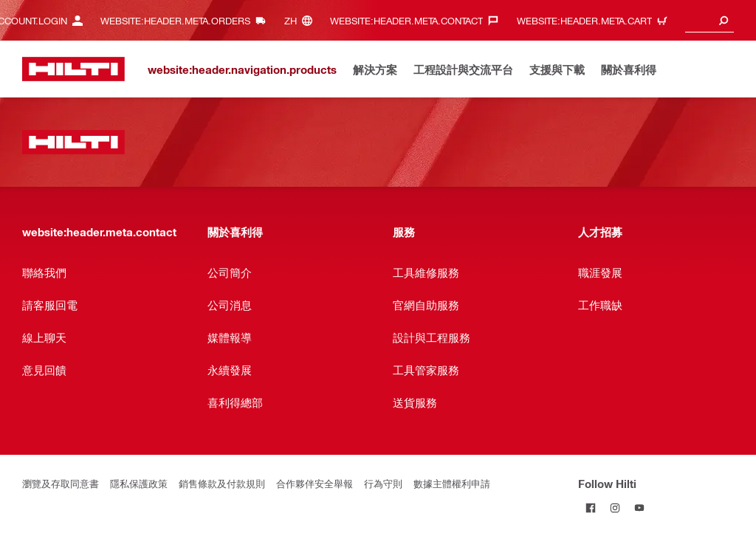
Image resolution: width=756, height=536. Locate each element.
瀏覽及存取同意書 (61, 483)
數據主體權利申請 (452, 483)
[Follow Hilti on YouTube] (639, 508)
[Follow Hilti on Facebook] (590, 508)
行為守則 (383, 483)
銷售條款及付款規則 (222, 483)
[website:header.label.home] (73, 69)
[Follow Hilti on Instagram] (615, 508)
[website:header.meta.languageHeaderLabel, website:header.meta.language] (302, 20)
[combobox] (709, 20)
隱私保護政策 (139, 483)
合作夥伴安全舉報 (315, 483)
